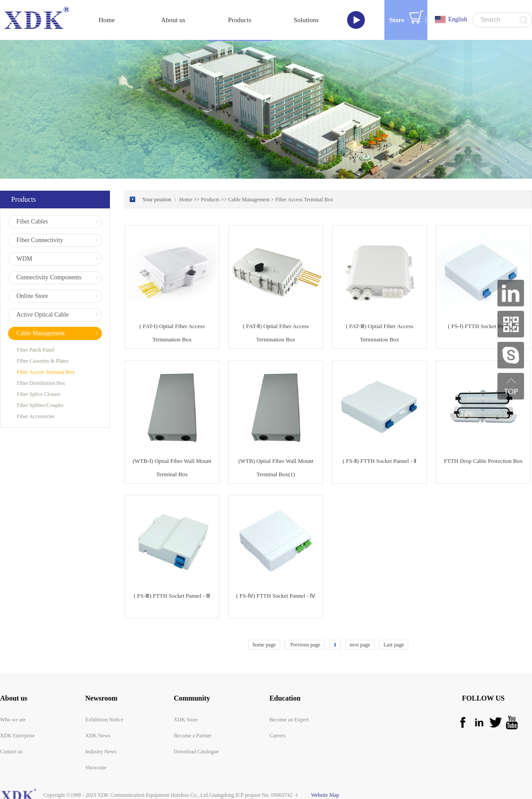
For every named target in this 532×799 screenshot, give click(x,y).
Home (107, 20)
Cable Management (249, 200)
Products (210, 200)
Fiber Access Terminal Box (304, 200)
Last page (394, 645)
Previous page (305, 645)
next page (360, 645)
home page (264, 645)
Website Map (324, 795)
